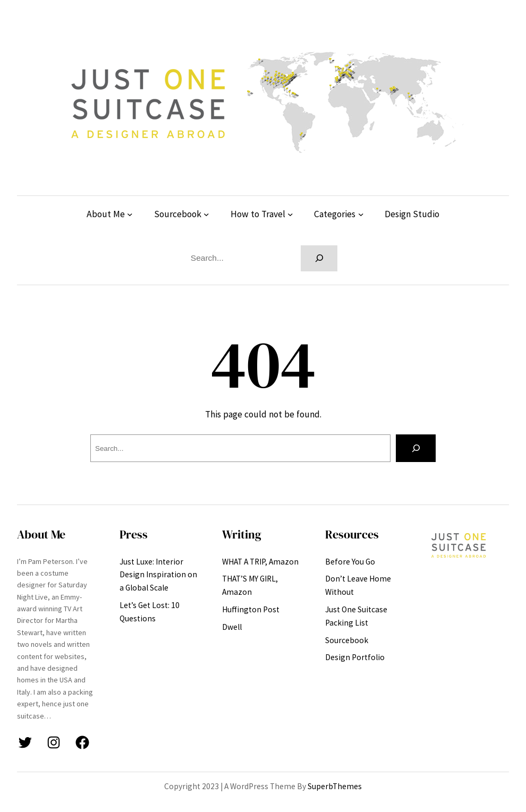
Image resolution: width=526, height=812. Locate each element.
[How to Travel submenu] (290, 214)
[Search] (319, 258)
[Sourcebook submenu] (206, 214)
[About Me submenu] (130, 214)
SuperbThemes (335, 786)
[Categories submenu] (361, 214)
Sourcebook (178, 214)
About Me (106, 214)
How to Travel (258, 214)
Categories (335, 214)
